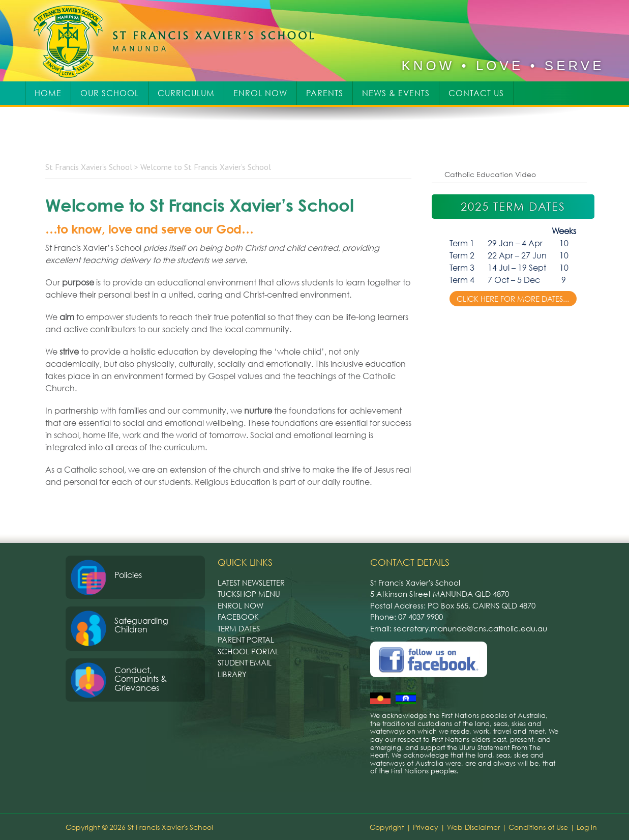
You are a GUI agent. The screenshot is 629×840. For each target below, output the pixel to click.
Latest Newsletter (251, 583)
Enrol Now (241, 605)
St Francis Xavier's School (181, 41)
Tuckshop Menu (249, 594)
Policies (128, 575)
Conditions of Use (538, 827)
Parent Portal (246, 640)
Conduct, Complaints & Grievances (141, 679)
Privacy (426, 827)
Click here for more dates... (513, 299)
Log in (587, 827)
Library (232, 674)
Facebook (238, 617)
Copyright (387, 827)
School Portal (248, 651)
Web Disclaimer (473, 827)
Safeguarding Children (141, 625)
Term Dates (239, 628)
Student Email (245, 662)
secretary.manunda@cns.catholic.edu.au (470, 628)
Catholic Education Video (490, 174)
